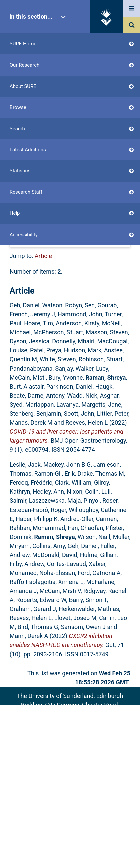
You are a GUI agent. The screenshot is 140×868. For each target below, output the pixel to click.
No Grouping (99, 241)
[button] (44, 227)
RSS (120, 212)
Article (43, 256)
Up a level (26, 203)
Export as (22, 212)
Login (30, 171)
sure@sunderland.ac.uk (79, 723)
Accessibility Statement (70, 760)
